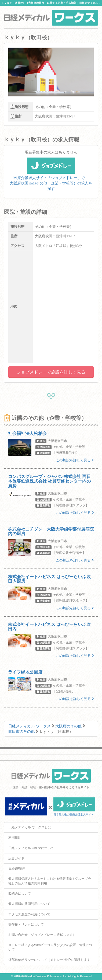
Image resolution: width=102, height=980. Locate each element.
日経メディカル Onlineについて (31, 848)
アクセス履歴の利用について (29, 914)
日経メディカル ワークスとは (30, 827)
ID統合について (20, 894)
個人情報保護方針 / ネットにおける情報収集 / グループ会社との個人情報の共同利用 (50, 881)
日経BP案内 (17, 869)
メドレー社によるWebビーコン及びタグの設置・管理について (50, 947)
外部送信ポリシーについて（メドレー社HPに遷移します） (51, 960)
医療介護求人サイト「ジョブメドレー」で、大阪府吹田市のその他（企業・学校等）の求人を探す (51, 177)
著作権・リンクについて (26, 925)
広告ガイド (16, 858)
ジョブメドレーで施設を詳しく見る (51, 372)
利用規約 (15, 838)
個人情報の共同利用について (29, 904)
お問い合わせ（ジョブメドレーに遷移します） (42, 935)
